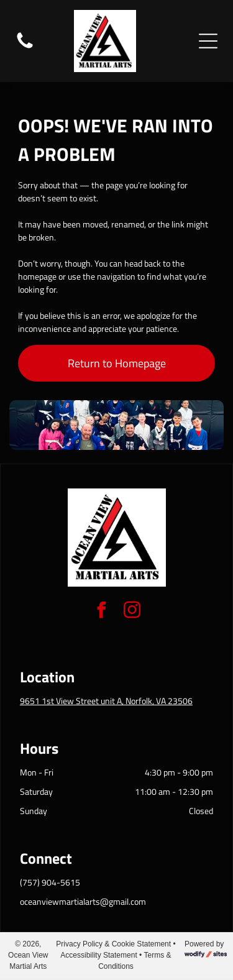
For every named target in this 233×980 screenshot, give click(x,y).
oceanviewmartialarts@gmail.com (83, 901)
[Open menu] (208, 41)
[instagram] (132, 612)
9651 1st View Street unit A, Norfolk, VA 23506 (106, 701)
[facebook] (101, 612)
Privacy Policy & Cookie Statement (113, 944)
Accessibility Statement (98, 955)
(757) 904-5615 (50, 882)
